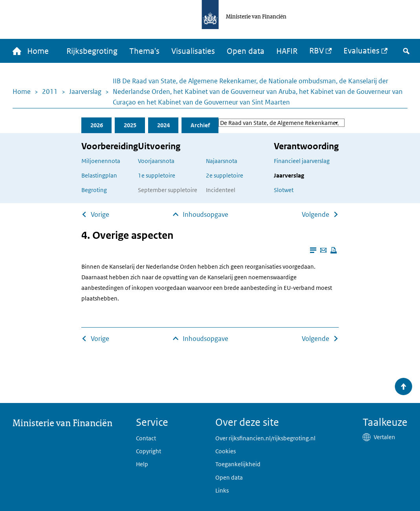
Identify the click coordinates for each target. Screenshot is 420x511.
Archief (200, 125)
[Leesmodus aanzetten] (313, 250)
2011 (50, 92)
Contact (146, 438)
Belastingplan (99, 175)
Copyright (149, 451)
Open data (246, 51)
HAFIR (287, 51)
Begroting (94, 190)
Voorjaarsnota (156, 161)
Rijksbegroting (92, 51)
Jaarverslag (85, 92)
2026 (97, 125)
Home (22, 92)
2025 (130, 125)
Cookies (226, 451)
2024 (163, 125)
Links (222, 490)
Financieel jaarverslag (302, 161)
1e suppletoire (157, 175)
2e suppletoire (225, 175)
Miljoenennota (101, 161)
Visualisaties (193, 51)
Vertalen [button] (384, 437)
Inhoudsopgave (205, 214)
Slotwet (284, 190)
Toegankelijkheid (238, 464)
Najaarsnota (222, 161)
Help (142, 464)
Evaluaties (361, 51)
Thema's (144, 51)
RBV (316, 51)
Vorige (100, 214)
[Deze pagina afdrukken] (334, 250)
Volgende (315, 214)
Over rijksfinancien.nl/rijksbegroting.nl (265, 438)
